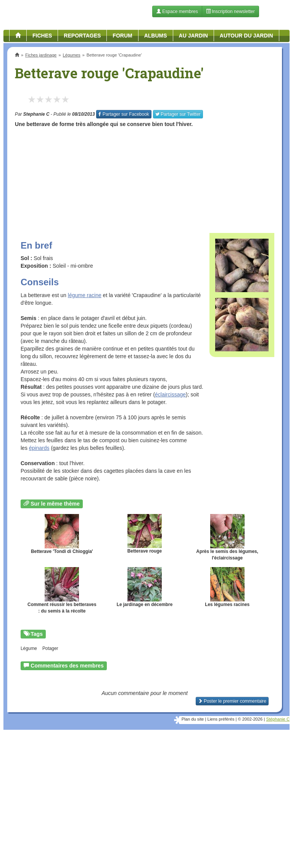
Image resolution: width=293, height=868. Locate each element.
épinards (39, 448)
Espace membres (177, 11)
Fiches (42, 36)
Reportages (82, 36)
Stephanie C (36, 114)
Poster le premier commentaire (232, 701)
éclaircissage (170, 394)
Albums (156, 36)
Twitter (178, 114)
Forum (122, 36)
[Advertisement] (145, 178)
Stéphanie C (278, 719)
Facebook (124, 114)
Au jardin (193, 36)
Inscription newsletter (230, 11)
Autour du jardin (246, 36)
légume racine (85, 295)
